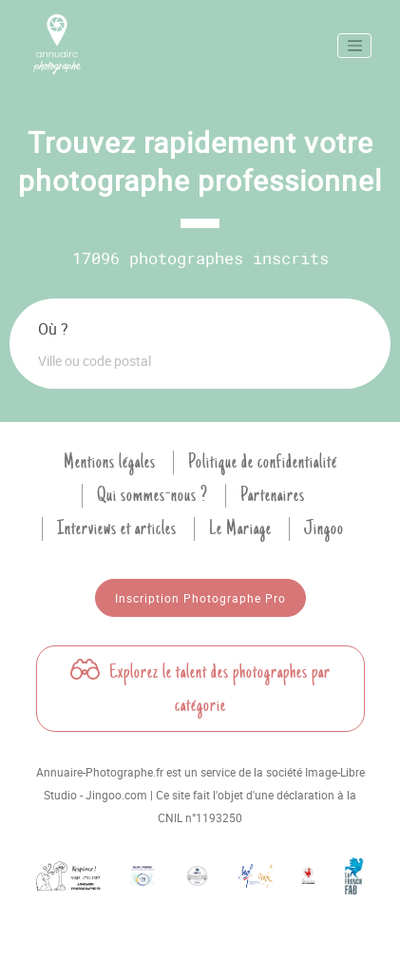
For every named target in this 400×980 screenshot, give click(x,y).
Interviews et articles (117, 528)
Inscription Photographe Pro (200, 598)
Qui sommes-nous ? (152, 495)
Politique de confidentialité (263, 462)
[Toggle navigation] (354, 46)
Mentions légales (110, 462)
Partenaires (273, 495)
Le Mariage (240, 528)
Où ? (53, 329)
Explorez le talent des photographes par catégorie (200, 689)
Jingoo (324, 528)
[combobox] (200, 360)
